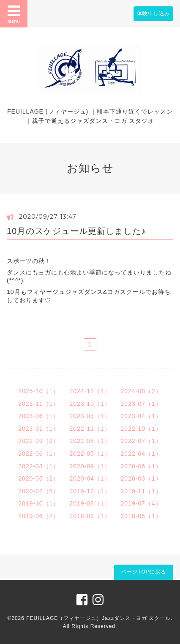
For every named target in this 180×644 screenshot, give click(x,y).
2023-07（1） (141, 404)
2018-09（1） (90, 516)
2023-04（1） (141, 416)
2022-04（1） (141, 454)
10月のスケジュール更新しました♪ (76, 231)
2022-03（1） (39, 466)
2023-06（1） (39, 416)
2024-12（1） (90, 391)
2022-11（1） (90, 429)
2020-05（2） (39, 478)
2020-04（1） (90, 478)
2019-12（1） (90, 491)
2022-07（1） (141, 441)
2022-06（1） (39, 454)
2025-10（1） (39, 391)
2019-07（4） (141, 503)
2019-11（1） (141, 491)
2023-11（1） (39, 404)
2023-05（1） (90, 416)
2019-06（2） (39, 516)
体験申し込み (153, 14)
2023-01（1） (39, 429)
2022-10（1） (141, 429)
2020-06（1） (141, 466)
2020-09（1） (90, 466)
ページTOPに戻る (143, 572)
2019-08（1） (90, 503)
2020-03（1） (141, 478)
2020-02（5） (39, 491)
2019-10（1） (39, 503)
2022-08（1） (90, 441)
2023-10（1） (90, 404)
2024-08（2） (141, 391)
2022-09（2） (39, 441)
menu (14, 14)
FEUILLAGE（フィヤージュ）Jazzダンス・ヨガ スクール (98, 618)
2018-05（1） (141, 516)
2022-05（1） (90, 454)
